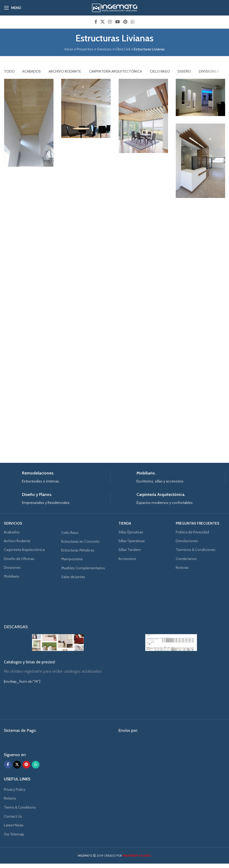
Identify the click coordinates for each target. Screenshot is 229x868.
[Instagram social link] (110, 22)
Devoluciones (187, 541)
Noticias (182, 567)
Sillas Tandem (130, 550)
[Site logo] (115, 7)
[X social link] (102, 22)
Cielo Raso (70, 533)
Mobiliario (12, 576)
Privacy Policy (15, 789)
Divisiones (12, 567)
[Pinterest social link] (125, 22)
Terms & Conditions (20, 807)
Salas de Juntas (73, 577)
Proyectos (85, 49)
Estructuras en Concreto (80, 541)
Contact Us (13, 816)
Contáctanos (186, 559)
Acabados (12, 532)
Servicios (104, 49)
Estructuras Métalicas (78, 550)
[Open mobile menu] (13, 8)
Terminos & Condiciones (196, 550)
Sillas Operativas (132, 541)
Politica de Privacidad (192, 532)
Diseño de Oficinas (19, 559)
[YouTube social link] (117, 22)
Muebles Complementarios (83, 568)
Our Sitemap (14, 834)
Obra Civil (123, 49)
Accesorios (127, 559)
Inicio (69, 49)
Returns (10, 798)
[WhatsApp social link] (133, 22)
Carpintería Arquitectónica (24, 550)
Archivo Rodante (17, 541)
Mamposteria (72, 559)
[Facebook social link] (96, 22)
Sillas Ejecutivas (131, 532)
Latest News (14, 825)
